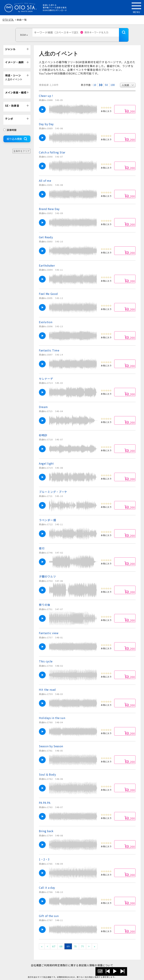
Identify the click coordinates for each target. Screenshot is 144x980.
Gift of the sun (49, 911)
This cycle (46, 656)
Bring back (46, 826)
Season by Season (51, 741)
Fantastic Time (49, 345)
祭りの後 (45, 600)
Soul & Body (47, 769)
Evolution (46, 317)
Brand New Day (49, 204)
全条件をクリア (21, 146)
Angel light (46, 458)
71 (82, 941)
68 (61, 941)
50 (106, 80)
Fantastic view (49, 628)
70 (75, 941)
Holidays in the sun (52, 713)
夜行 (42, 543)
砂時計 (43, 430)
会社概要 (31, 960)
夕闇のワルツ (47, 571)
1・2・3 (44, 854)
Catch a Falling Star (52, 147)
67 (54, 941)
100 (113, 80)
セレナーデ (46, 373)
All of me (45, 175)
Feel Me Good (48, 289)
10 (95, 80)
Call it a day (47, 882)
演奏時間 (10, 125)
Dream (43, 402)
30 (101, 80)
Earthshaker (47, 260)
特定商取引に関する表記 (71, 960)
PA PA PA (45, 798)
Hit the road (47, 684)
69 (68, 941)
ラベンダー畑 (47, 515)
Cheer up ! (46, 91)
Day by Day (46, 119)
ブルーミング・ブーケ (53, 487)
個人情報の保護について (104, 960)
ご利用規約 (46, 960)
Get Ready (46, 232)
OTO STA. (8, 20)
